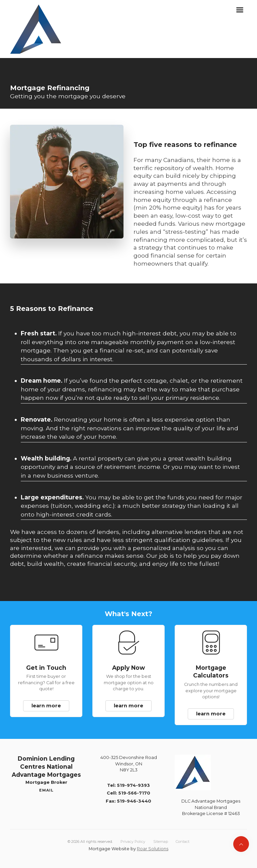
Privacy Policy (133, 842)
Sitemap (161, 842)
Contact (183, 842)
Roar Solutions (153, 849)
